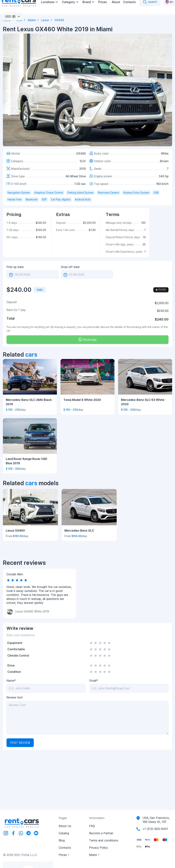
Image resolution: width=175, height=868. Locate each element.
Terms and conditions (104, 840)
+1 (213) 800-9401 (155, 829)
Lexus (45, 20)
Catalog (64, 833)
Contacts (129, 2)
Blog (62, 840)
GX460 (59, 20)
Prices (102, 2)
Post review (20, 743)
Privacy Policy (99, 848)
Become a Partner (101, 833)
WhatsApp (87, 340)
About (116, 2)
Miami (32, 20)
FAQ (92, 826)
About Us (65, 826)
